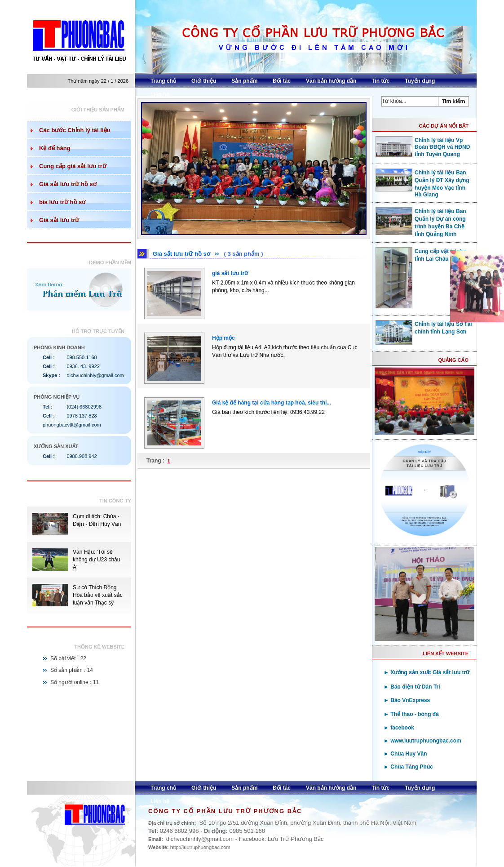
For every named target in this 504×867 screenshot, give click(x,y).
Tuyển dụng (420, 81)
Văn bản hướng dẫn (331, 81)
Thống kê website (99, 647)
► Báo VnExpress (407, 700)
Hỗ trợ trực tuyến (98, 331)
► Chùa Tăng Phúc (408, 767)
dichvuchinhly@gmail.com (95, 375)
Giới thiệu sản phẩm (98, 110)
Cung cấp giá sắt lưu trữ (73, 166)
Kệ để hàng (55, 148)
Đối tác (282, 81)
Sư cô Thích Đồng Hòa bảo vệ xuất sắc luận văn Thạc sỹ (98, 595)
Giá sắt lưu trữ (59, 220)
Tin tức (380, 81)
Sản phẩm (244, 81)
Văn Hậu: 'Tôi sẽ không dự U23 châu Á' (96, 560)
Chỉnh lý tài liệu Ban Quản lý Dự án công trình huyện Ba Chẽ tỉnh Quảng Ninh (421, 222)
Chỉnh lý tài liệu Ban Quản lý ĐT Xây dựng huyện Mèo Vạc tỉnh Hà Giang (422, 183)
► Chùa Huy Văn (405, 754)
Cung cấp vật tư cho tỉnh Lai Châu (421, 255)
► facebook (399, 728)
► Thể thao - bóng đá (411, 714)
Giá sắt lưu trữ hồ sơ (68, 184)
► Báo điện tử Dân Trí (412, 687)
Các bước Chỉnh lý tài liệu (75, 130)
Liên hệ (160, 94)
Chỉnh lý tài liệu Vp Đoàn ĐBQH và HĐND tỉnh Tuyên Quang (423, 147)
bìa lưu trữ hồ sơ (62, 202)
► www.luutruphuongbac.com (422, 741)
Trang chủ (163, 81)
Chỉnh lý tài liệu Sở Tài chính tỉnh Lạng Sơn (424, 328)
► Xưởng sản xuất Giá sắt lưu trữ (427, 672)
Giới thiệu (204, 81)
